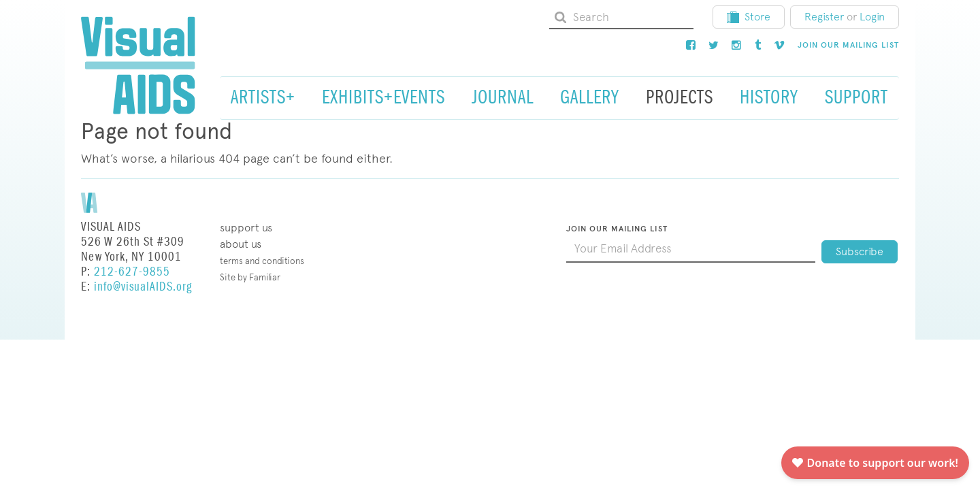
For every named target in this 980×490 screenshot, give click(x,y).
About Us (241, 244)
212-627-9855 (132, 272)
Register (824, 17)
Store (749, 17)
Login (872, 17)
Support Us (246, 228)
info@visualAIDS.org (143, 287)
